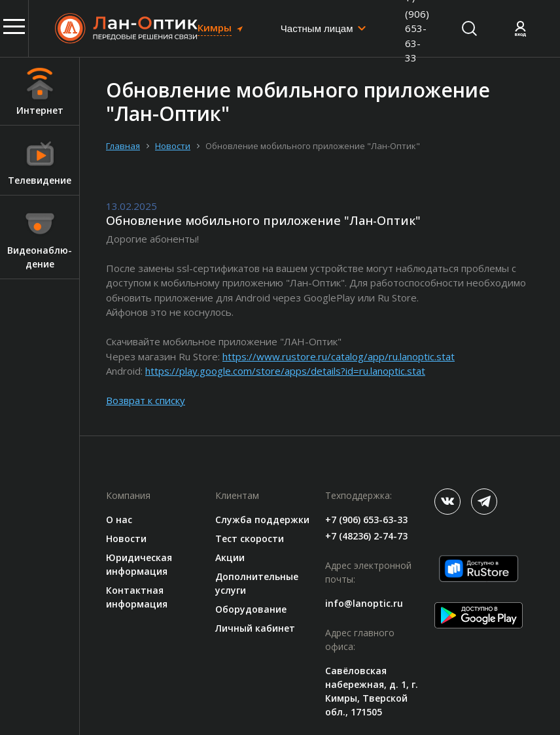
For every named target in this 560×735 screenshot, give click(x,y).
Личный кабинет (255, 628)
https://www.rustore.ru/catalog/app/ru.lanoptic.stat (339, 356)
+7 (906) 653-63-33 (366, 520)
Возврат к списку (146, 400)
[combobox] (324, 28)
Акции (230, 557)
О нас (119, 520)
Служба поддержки (262, 520)
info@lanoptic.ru (364, 603)
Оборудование (251, 609)
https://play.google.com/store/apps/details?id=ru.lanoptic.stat (285, 371)
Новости (126, 538)
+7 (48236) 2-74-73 (366, 536)
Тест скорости (250, 538)
